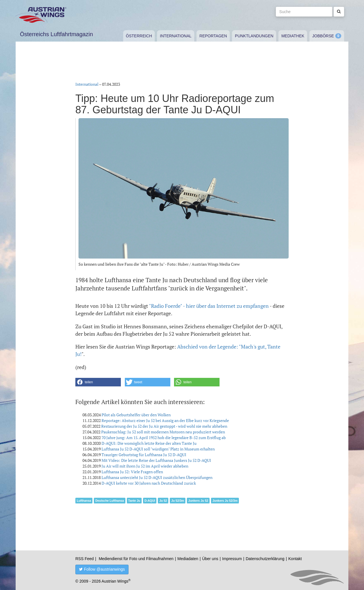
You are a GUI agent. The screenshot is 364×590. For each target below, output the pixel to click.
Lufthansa (84, 501)
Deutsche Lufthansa (109, 501)
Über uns (210, 559)
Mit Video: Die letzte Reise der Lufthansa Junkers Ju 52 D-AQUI (156, 460)
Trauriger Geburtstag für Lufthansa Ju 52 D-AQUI (144, 455)
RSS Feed (85, 559)
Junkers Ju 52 (198, 501)
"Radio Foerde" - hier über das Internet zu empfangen (209, 306)
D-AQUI (150, 501)
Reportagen (213, 36)
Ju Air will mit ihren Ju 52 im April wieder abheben (145, 466)
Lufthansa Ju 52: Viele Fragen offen (132, 472)
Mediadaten (188, 559)
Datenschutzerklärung (265, 559)
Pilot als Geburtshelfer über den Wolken (136, 415)
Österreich (139, 36)
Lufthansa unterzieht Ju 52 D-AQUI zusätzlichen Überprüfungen (157, 477)
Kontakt (295, 559)
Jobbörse (323, 36)
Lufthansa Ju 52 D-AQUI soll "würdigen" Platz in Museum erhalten (158, 449)
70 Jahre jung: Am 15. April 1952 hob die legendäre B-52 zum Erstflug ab (164, 438)
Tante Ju (134, 501)
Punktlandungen (254, 36)
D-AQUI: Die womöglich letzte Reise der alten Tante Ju (149, 443)
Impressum (232, 559)
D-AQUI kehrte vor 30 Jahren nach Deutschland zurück (149, 483)
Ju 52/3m (178, 501)
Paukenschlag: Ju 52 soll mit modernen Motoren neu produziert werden (163, 432)
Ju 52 (163, 501)
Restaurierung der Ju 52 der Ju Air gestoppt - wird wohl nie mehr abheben (164, 426)
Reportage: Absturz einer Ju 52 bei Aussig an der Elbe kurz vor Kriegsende (165, 420)
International (176, 36)
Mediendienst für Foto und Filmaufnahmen (136, 559)
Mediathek (293, 36)
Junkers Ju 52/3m (225, 501)
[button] (98, 382)
